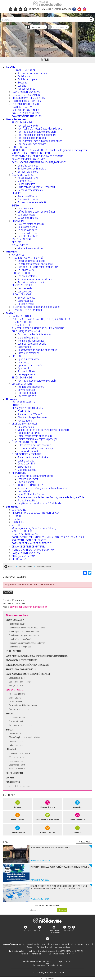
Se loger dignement (28, 172)
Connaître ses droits (28, 166)
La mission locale (26, 215)
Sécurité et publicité (28, 236)
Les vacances (25, 291)
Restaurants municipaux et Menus (35, 279)
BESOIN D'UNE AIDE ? (23, 122)
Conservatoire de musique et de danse (37, 350)
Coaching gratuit (26, 362)
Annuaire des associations (31, 387)
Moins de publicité (27, 470)
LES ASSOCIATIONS (22, 384)
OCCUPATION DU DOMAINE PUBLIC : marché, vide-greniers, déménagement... (51, 150)
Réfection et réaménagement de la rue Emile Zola (43, 488)
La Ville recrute (25, 208)
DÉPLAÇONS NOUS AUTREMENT (28, 408)
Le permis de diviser (28, 233)
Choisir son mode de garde (31, 261)
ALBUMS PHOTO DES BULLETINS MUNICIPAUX (36, 513)
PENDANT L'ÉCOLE (21, 273)
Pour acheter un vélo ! (29, 126)
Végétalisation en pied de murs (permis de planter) (43, 430)
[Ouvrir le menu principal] (47, 60)
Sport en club (24, 368)
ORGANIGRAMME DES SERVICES (28, 98)
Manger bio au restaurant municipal (35, 476)
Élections (22, 83)
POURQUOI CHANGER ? (23, 402)
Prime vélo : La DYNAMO (30, 414)
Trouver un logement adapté (32, 202)
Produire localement (28, 479)
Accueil (11, 566)
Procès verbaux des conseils (32, 73)
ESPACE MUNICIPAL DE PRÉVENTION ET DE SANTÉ (38, 156)
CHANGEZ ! (17, 405)
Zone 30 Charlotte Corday (31, 494)
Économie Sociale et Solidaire (33, 457)
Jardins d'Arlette (26, 461)
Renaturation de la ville (29, 433)
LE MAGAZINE (19, 510)
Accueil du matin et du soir (31, 282)
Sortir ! (10, 313)
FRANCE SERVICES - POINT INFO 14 (30, 159)
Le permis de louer (27, 230)
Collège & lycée (26, 304)
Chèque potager (26, 482)
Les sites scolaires (27, 276)
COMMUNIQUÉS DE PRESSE (26, 113)
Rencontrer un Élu (26, 89)
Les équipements (26, 374)
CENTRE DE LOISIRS (22, 285)
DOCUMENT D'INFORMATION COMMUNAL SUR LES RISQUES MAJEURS (48, 537)
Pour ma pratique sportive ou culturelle (37, 132)
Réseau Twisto (25, 421)
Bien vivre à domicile (28, 199)
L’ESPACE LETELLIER (22, 325)
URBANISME (18, 221)
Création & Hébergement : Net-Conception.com (47, 972)
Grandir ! (12, 252)
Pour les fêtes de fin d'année (32, 138)
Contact (59, 965)
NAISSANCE (18, 255)
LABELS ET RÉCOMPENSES (25, 110)
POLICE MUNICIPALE (22, 239)
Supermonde (24, 347)
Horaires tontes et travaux (31, 224)
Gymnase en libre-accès (30, 365)
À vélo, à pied (24, 411)
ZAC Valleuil (24, 491)
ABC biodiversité (26, 427)
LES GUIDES (18, 522)
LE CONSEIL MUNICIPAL (24, 70)
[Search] (46, 20)
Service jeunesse (26, 298)
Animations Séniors (27, 196)
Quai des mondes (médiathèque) (34, 334)
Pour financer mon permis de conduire (37, 135)
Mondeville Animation (28, 338)
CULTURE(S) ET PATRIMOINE (26, 331)
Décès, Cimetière (26, 184)
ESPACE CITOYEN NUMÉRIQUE (27, 310)
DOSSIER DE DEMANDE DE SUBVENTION (32, 543)
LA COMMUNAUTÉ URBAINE (26, 104)
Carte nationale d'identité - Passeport (36, 187)
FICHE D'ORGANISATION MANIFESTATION (33, 550)
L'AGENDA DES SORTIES (24, 316)
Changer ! (12, 399)
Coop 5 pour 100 (26, 463)
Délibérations (24, 76)
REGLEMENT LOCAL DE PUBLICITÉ (29, 540)
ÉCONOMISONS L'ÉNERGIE (25, 442)
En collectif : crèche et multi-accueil (36, 264)
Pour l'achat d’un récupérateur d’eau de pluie (40, 129)
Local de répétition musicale (32, 344)
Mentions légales (39, 965)
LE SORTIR (17, 516)
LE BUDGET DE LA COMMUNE (26, 95)
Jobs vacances (26, 301)
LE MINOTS (18, 519)
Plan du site (51, 965)
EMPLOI (16, 205)
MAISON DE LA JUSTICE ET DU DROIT (31, 153)
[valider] (62, 910)
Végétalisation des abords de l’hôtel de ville (40, 503)
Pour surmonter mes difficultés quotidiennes (40, 141)
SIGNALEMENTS (20, 245)
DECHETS (17, 242)
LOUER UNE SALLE (21, 147)
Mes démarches (16, 119)
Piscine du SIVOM (27, 371)
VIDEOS (16, 525)
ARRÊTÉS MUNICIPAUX (24, 556)
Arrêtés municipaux (27, 79)
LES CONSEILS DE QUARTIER (26, 101)
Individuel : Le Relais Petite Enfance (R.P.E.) (39, 267)
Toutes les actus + (84, 841)
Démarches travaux (28, 227)
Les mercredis (25, 288)
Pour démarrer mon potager (32, 144)
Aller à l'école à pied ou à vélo (33, 417)
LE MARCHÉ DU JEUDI (23, 322)
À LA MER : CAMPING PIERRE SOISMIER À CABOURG (38, 328)
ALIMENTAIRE (19, 473)
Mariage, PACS (25, 181)
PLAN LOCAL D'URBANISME (26, 534)
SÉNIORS (16, 193)
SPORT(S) (17, 356)
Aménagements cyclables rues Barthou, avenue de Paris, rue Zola (51, 497)
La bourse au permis (28, 218)
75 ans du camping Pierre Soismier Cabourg (34, 528)
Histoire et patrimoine (29, 353)
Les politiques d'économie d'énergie (36, 448)
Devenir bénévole (27, 390)
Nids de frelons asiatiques (31, 248)
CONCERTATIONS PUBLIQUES (27, 116)
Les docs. (12, 507)
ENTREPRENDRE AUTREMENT (27, 454)
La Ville (11, 67)
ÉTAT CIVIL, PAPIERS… (23, 175)
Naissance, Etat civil (28, 178)
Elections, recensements (30, 190)
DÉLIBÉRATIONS (20, 559)
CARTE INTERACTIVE (22, 107)
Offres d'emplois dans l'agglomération (37, 212)
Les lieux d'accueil (27, 393)
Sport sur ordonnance (29, 359)
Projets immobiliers (27, 500)
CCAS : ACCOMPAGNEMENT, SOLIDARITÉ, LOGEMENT (39, 162)
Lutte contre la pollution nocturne (34, 445)
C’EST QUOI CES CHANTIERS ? (27, 485)
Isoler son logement (28, 451)
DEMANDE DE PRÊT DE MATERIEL (28, 547)
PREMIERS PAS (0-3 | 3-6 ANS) (27, 258)
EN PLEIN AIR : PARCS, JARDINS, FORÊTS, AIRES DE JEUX (41, 319)
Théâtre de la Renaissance (31, 341)
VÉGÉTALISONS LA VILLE (25, 424)
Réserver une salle (27, 396)
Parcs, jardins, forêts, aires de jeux (35, 436)
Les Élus (22, 86)
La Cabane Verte (26, 270)
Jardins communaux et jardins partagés (38, 439)
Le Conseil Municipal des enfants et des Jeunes (36, 307)
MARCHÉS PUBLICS (22, 531)
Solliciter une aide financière (32, 169)
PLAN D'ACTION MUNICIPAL (26, 92)
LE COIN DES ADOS (22, 294)
